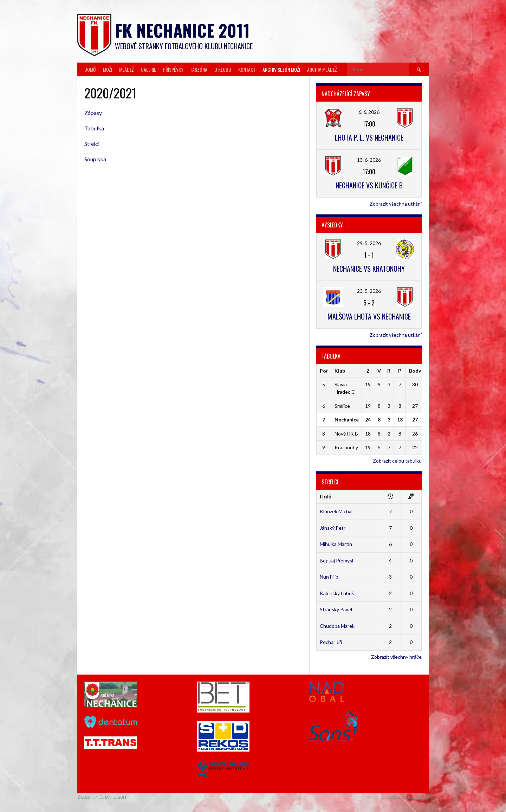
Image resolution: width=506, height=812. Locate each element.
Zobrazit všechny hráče (396, 657)
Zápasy (93, 113)
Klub (340, 371)
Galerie (148, 69)
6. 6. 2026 (369, 112)
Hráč (326, 497)
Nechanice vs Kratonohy (369, 269)
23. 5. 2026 (369, 291)
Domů (90, 69)
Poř (324, 371)
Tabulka (94, 128)
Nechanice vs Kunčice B (369, 185)
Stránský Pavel (336, 609)
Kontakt (247, 69)
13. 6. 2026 (369, 160)
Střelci (92, 144)
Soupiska (95, 159)
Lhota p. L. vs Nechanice (369, 137)
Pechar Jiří (331, 642)
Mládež (126, 69)
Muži (108, 69)
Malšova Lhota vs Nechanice (369, 316)
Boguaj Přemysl (337, 560)
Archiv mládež (322, 69)
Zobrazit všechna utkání (396, 204)
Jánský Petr (333, 528)
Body (415, 371)
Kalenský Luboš (337, 593)
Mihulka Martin (336, 544)
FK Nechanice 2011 (182, 30)
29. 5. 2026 (369, 243)
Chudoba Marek (337, 626)
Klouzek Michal (336, 511)
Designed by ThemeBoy (405, 797)
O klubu (223, 69)
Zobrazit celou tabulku (397, 461)
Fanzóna (199, 69)
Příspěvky (173, 69)
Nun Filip (329, 577)
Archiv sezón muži (281, 69)
